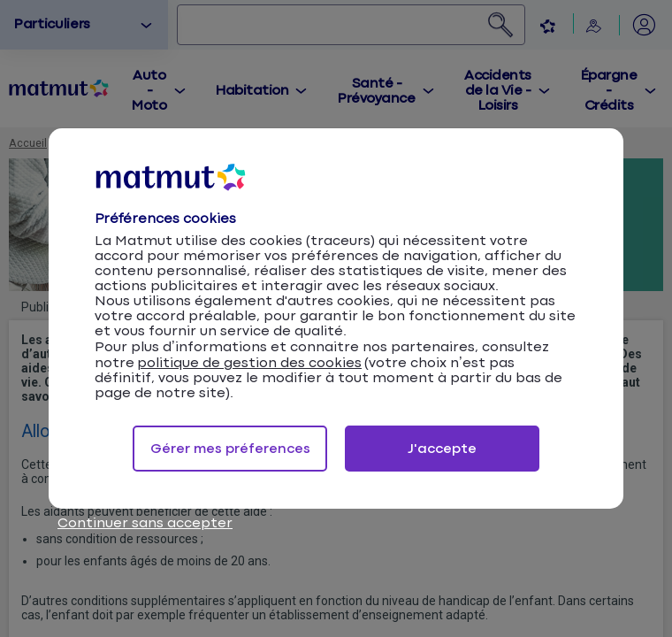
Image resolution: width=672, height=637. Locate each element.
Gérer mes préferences (230, 449)
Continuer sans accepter (145, 523)
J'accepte (442, 449)
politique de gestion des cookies (249, 363)
